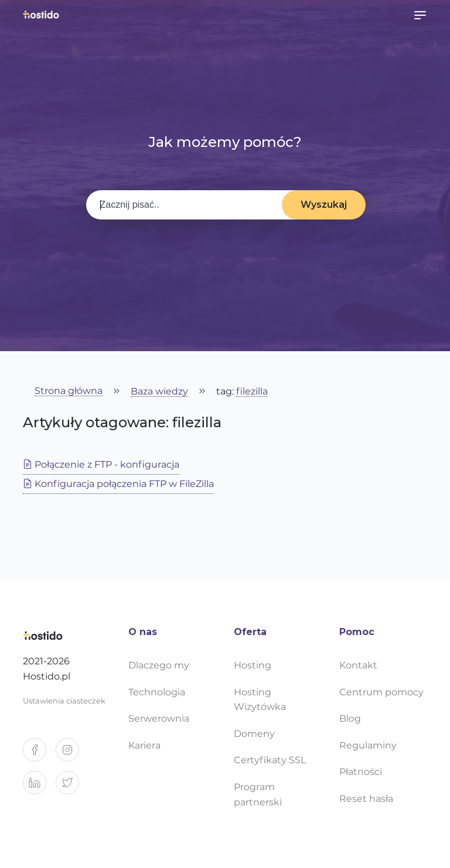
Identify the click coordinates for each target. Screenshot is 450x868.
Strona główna (69, 391)
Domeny (254, 734)
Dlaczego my (159, 665)
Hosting (253, 665)
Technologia (157, 692)
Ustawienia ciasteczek (64, 701)
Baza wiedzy (159, 392)
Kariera (144, 745)
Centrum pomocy (381, 692)
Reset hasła (366, 799)
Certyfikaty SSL (270, 760)
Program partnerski (258, 795)
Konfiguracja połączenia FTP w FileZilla (118, 484)
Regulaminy (368, 745)
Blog (350, 718)
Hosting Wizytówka (260, 700)
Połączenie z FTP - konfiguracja (101, 464)
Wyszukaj (324, 205)
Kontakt (358, 665)
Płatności (361, 772)
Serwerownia (159, 718)
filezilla (252, 392)
